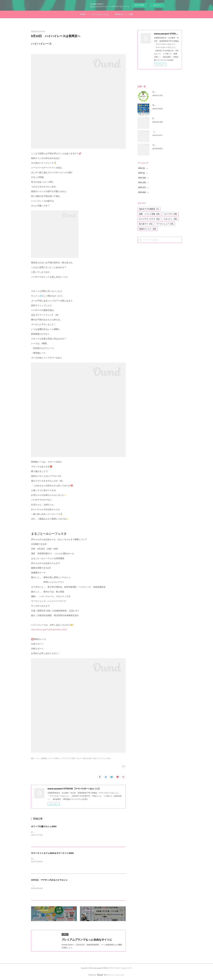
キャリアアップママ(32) (67, 758)
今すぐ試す (140, 5)
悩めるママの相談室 (149, 209)
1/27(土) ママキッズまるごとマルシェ (49, 880)
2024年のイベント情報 (124, 14)
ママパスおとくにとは (100, 14)
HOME (83, 14)
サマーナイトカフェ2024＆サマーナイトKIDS (52, 853)
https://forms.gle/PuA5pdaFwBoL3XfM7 (49, 630)
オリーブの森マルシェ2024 (44, 826)
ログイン (157, 5)
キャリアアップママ (149, 219)
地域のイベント (148, 229)
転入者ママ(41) (91, 758)
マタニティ (170, 219)
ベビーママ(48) (53, 758)
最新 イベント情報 (149, 214)
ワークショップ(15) (104, 758)
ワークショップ (165, 224)
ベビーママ (170, 214)
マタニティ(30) (81, 758)
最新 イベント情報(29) (39, 758)
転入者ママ (146, 224)
